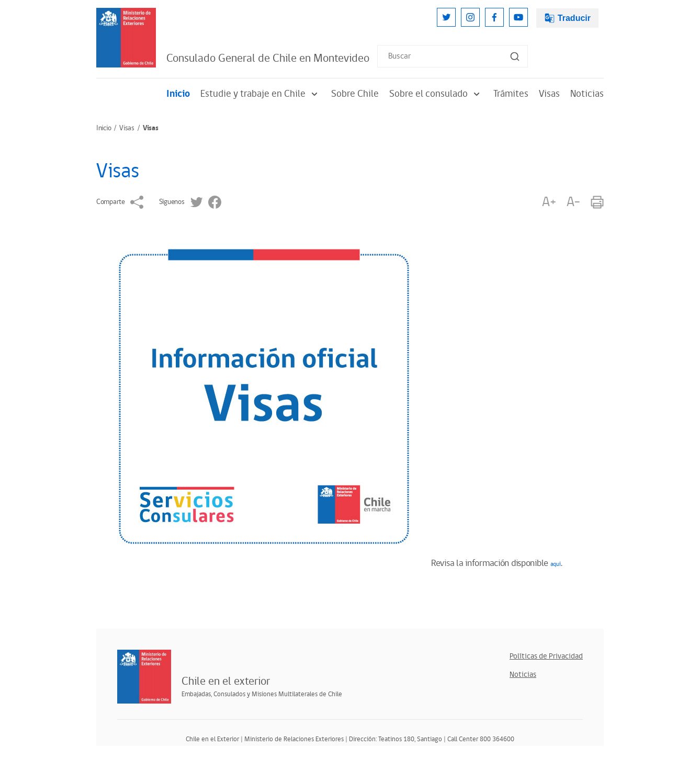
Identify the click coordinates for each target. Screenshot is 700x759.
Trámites (511, 94)
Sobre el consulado (436, 94)
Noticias (587, 94)
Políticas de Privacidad (546, 656)
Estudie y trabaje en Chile (261, 94)
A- (573, 202)
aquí (556, 564)
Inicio (178, 94)
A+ (549, 202)
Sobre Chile (355, 94)
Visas (549, 94)
